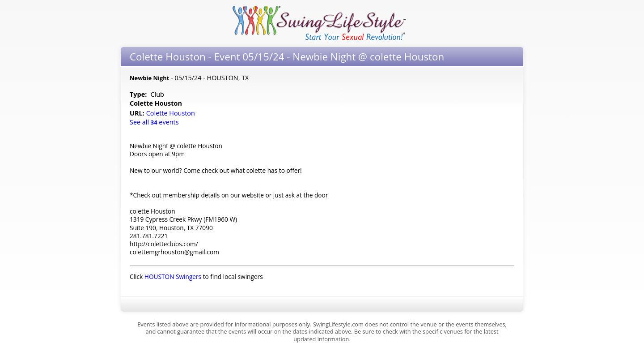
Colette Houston (172, 113)
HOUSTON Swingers (173, 277)
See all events (154, 122)
